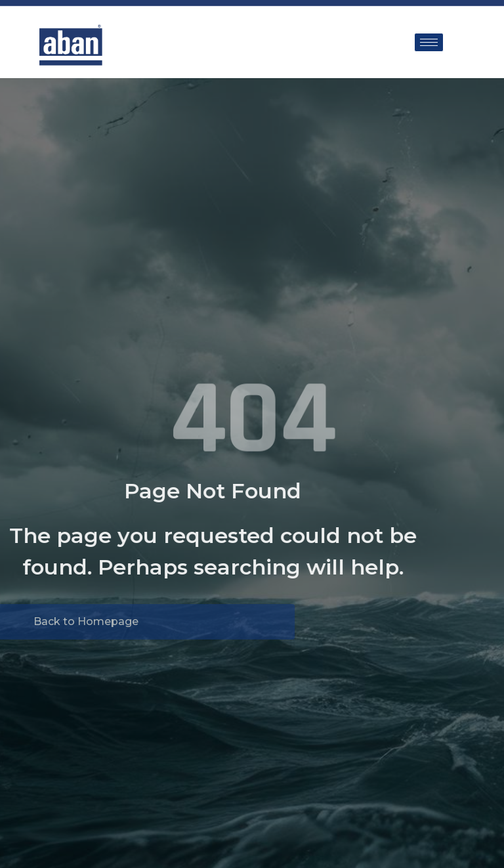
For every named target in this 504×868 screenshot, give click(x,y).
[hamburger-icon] (429, 42)
